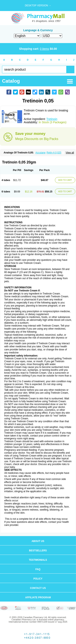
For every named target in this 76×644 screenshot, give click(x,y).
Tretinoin (52, 119)
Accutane (41, 153)
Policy (38, 579)
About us (38, 541)
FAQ (38, 569)
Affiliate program (38, 597)
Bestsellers (38, 551)
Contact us (38, 588)
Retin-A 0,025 (54, 153)
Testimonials (38, 560)
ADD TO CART (65, 180)
